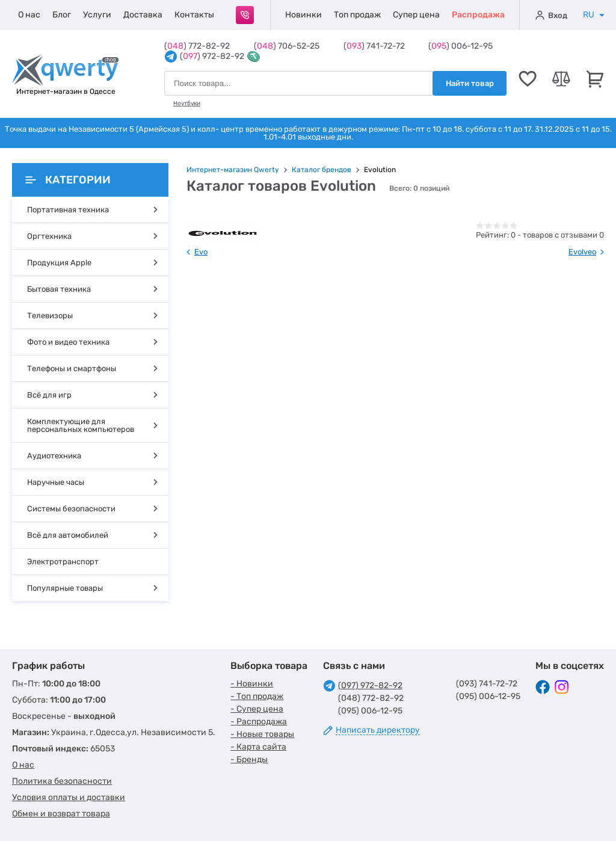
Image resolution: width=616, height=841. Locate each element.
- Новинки (252, 684)
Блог (62, 15)
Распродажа (478, 15)
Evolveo (582, 252)
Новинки (303, 15)
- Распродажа (259, 722)
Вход (551, 15)
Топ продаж (357, 15)
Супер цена (416, 15)
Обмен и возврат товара (61, 814)
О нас (29, 15)
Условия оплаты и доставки (69, 797)
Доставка (143, 15)
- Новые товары (262, 734)
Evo (201, 252)
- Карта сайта (258, 747)
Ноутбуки (187, 103)
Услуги (97, 15)
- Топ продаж (257, 696)
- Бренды (249, 759)
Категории (68, 180)
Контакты (194, 15)
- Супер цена (257, 709)
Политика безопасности (62, 781)
